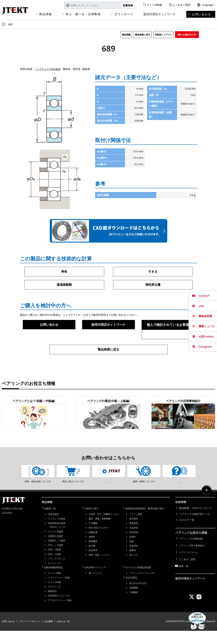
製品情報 (126, 35)
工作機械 (93, 537)
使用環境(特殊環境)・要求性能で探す (148, 522)
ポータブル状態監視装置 (141, 581)
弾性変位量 (153, 285)
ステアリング (54, 600)
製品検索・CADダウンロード (195, 522)
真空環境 (134, 532)
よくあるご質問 (181, 5)
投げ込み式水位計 (138, 596)
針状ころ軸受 (54, 568)
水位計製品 (133, 590)
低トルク (134, 568)
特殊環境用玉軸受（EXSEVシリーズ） (58, 539)
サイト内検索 (154, 5)
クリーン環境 (136, 528)
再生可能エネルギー (98, 541)
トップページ (4, 24)
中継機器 (134, 605)
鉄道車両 (93, 564)
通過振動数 (64, 285)
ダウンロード (124, 14)
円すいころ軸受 (56, 559)
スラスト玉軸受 (56, 545)
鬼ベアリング (95, 586)
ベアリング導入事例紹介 (193, 558)
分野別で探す (93, 522)
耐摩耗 (133, 564)
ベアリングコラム (189, 564)
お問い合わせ (202, 14)
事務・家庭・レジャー (99, 568)
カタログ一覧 (187, 534)
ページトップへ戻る (206, 506)
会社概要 (48, 635)
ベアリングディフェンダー (142, 586)
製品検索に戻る (143, 35)
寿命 (64, 271)
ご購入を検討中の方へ (187, 35)
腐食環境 (134, 537)
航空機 (92, 559)
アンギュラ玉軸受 (57, 532)
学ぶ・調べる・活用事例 (83, 14)
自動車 (92, 550)
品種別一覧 (52, 522)
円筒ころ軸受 (54, 563)
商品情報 (45, 14)
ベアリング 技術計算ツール (195, 528)
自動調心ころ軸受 (57, 554)
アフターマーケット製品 (60, 613)
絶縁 (131, 555)
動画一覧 (184, 576)
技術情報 (181, 517)
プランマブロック (57, 572)
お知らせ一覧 (63, 635)
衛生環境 (134, 546)
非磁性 (133, 550)
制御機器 (134, 600)
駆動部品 (52, 604)
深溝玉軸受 (53, 528)
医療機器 (93, 555)
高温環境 (134, 541)
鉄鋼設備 (93, 546)
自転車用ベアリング (97, 581)
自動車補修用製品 (55, 581)
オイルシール (54, 577)
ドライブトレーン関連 (59, 591)
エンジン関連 (54, 586)
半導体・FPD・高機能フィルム (104, 528)
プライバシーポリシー (29, 635)
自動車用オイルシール (59, 609)
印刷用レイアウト (163, 35)
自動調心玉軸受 (56, 550)
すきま (153, 271)
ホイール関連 (54, 595)
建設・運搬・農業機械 (99, 532)
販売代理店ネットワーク (159, 14)
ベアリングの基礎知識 (192, 552)
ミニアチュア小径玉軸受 (49, 69)
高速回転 (134, 559)
